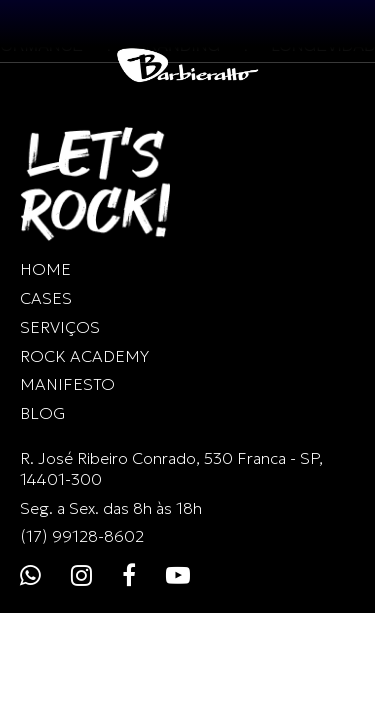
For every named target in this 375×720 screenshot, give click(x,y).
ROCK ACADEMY (84, 356)
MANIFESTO (67, 384)
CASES (46, 298)
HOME (45, 269)
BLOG (42, 413)
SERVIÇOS (60, 327)
